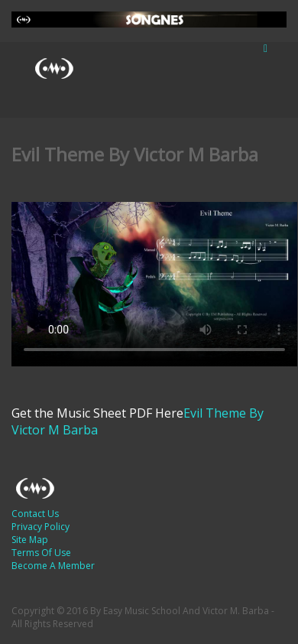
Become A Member (53, 566)
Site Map (30, 540)
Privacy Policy (40, 527)
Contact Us (35, 514)
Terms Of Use (41, 553)
